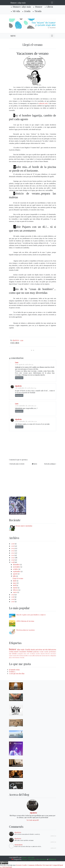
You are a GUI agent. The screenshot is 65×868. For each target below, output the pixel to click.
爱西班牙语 (52, 859)
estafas (15, 656)
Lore (17, 362)
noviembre (17, 567)
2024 (13, 548)
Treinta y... (13, 672)
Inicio (35, 464)
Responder (19, 378)
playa (10, 658)
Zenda (27, 11)
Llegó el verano (18, 578)
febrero (16, 590)
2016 (13, 597)
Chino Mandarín (41, 859)
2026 (13, 544)
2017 (13, 595)
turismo (18, 658)
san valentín (13, 654)
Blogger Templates (28, 859)
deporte (43, 654)
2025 (13, 546)
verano (41, 652)
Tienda (38, 11)
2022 (13, 553)
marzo (15, 588)
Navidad (30, 652)
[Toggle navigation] (52, 3)
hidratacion (52, 650)
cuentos (38, 654)
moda (43, 656)
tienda (33, 650)
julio (15, 576)
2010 (13, 602)
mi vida (45, 650)
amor (25, 654)
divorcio (48, 654)
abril (15, 585)
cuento (46, 652)
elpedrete (18, 386)
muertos (48, 656)
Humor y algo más (18, 3)
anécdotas (39, 650)
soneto (16, 652)
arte (28, 654)
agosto (15, 574)
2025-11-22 (53, 836)
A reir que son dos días (17, 674)
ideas (18, 656)
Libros (50, 7)
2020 (13, 558)
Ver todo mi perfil (33, 820)
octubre (16, 569)
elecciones (53, 654)
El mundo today (14, 670)
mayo (15, 583)
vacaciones (23, 652)
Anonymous (18, 845)
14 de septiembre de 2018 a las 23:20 (26, 421)
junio (15, 581)
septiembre (17, 571)
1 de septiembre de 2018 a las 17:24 (26, 388)
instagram (23, 656)
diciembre (17, 564)
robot (14, 658)
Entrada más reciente (17, 464)
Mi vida (16, 11)
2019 (13, 560)
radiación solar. (43, 103)
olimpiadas (53, 656)
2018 (13, 562)
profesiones (52, 652)
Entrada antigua (50, 464)
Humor (39, 7)
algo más (21, 649)
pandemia (36, 652)
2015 (13, 599)
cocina (11, 652)
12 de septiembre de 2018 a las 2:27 (26, 406)
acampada (20, 654)
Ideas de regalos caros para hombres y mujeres (31, 615)
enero (15, 592)
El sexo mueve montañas (24, 526)
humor (13, 649)
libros (27, 656)
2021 (13, 555)
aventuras (33, 654)
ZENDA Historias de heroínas (25, 621)
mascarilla (32, 656)
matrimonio (38, 656)
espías (11, 656)
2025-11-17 (53, 848)
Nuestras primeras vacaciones (26, 630)
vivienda (22, 658)
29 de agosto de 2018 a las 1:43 (24, 364)
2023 (13, 551)
